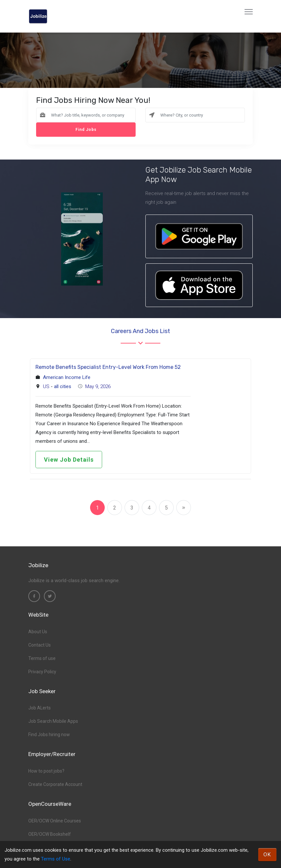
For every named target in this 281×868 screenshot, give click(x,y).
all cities (63, 386)
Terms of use (42, 658)
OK (267, 854)
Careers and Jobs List (140, 331)
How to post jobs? (46, 771)
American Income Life (67, 377)
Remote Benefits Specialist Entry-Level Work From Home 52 (108, 367)
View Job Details (69, 460)
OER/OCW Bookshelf (50, 834)
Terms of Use (56, 859)
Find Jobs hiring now (49, 735)
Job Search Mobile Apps (53, 721)
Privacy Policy (42, 672)
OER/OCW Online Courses (55, 821)
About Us (38, 632)
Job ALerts (40, 708)
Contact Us (40, 645)
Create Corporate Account (55, 784)
